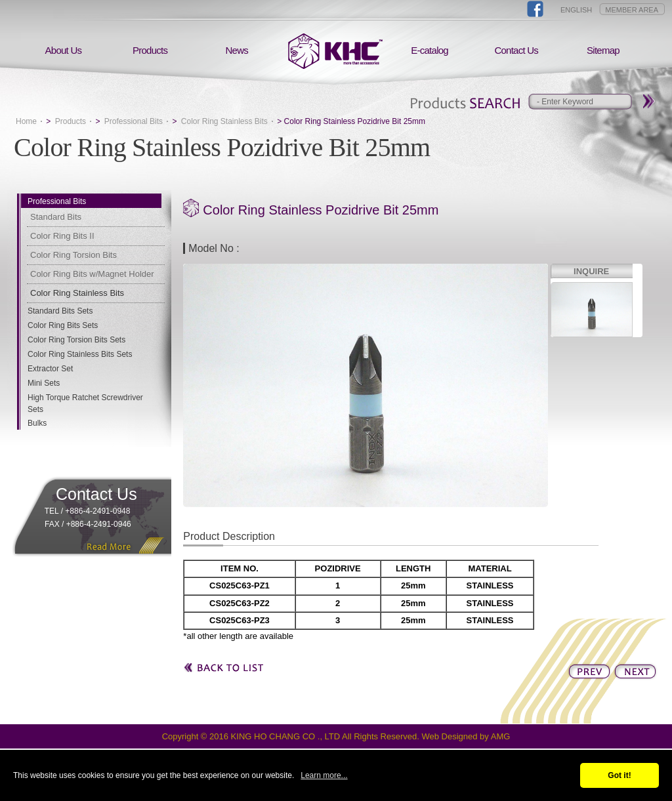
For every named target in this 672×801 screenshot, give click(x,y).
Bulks (37, 423)
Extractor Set (50, 369)
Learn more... (324, 775)
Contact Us (516, 50)
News (237, 50)
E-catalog (430, 50)
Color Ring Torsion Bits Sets (76, 340)
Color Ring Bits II (62, 236)
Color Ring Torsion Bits (73, 255)
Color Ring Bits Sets (63, 325)
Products (150, 50)
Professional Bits (134, 121)
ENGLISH (576, 10)
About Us (64, 50)
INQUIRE (591, 271)
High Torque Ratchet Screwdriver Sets (85, 403)
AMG (501, 736)
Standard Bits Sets (60, 311)
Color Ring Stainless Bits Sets (80, 354)
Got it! (619, 775)
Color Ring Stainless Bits (224, 121)
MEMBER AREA (632, 10)
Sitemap (603, 50)
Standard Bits (56, 217)
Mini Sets (44, 383)
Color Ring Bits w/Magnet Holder (92, 274)
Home (26, 121)
